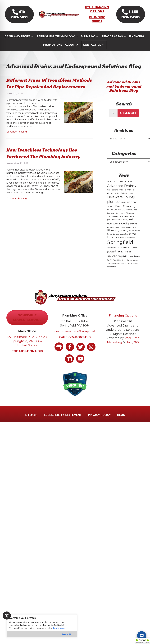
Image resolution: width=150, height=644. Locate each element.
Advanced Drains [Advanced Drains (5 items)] (121, 191)
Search (128, 119)
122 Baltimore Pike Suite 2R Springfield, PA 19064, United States (27, 347)
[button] (20, 18)
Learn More (59, 628)
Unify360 (132, 348)
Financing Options (123, 321)
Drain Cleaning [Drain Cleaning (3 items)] (125, 212)
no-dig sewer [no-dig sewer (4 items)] (129, 229)
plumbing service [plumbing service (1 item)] (127, 236)
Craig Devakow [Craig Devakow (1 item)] (127, 199)
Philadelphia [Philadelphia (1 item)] (112, 233)
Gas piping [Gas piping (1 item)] (121, 219)
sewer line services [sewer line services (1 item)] (127, 243)
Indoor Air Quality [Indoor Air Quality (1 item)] (121, 225)
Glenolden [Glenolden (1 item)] (130, 219)
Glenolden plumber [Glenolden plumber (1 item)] (115, 222)
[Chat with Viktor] (142, 636)
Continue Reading (17, 137)
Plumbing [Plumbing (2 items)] (113, 236)
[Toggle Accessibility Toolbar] (7, 616)
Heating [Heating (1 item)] (127, 222)
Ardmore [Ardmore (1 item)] (122, 196)
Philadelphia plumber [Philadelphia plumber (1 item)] (127, 233)
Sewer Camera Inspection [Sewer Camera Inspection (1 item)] (118, 240)
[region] (42, 626)
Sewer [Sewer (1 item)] (138, 236)
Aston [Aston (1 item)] (118, 199)
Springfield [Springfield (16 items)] (120, 248)
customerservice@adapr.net (75, 337)
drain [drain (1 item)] (124, 208)
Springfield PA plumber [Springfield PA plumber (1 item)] (117, 253)
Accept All (67, 634)
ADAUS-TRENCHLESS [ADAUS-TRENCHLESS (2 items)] (120, 187)
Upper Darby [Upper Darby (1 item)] (127, 266)
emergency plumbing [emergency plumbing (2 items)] (120, 215)
